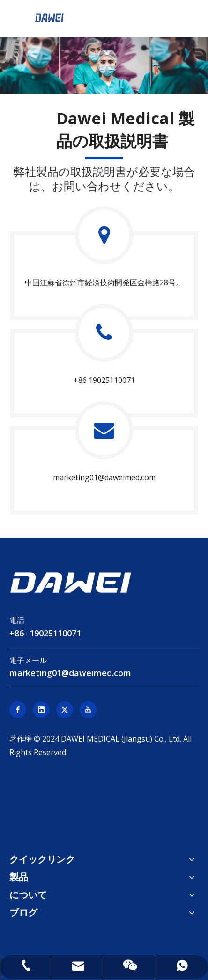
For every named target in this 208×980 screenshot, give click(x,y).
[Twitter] (65, 710)
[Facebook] (18, 710)
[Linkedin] (41, 710)
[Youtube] (88, 710)
